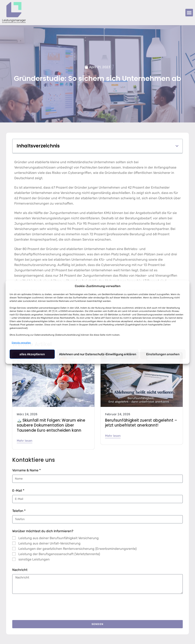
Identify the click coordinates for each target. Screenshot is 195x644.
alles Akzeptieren (32, 354)
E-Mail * (18, 490)
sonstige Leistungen (34, 559)
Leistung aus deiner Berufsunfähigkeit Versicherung (59, 537)
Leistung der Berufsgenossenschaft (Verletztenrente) (59, 553)
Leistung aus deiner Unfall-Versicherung (49, 543)
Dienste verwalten (21, 343)
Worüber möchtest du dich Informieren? (43, 530)
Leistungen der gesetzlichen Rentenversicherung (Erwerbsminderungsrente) (77, 548)
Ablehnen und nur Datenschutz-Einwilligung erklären (98, 354)
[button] (189, 13)
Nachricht (20, 569)
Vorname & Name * (26, 470)
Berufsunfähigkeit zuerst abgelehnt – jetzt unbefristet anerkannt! (139, 423)
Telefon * (19, 510)
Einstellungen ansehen (163, 354)
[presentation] (43, 606)
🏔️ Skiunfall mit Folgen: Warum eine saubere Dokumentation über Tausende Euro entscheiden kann (49, 425)
